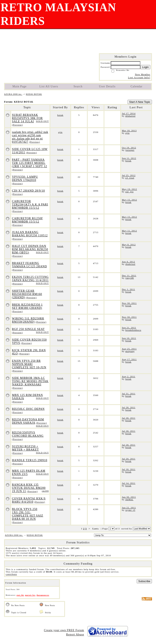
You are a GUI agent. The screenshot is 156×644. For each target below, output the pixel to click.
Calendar (137, 86)
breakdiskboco (133, 330)
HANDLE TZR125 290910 (30, 460)
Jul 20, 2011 (129, 459)
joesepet (130, 150)
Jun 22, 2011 (129, 508)
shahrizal (130, 264)
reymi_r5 (130, 510)
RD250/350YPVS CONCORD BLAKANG (28, 434)
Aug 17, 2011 (129, 359)
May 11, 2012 (129, 231)
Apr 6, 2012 (128, 262)
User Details (107, 86)
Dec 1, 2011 (128, 289)
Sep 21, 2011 (129, 328)
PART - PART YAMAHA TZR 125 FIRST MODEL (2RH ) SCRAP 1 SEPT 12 (30, 163)
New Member (143, 75)
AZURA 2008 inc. (13, 94)
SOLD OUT (42, 121)
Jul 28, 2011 (129, 407)
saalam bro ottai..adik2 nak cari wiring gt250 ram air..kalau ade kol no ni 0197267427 (30, 137)
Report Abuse (75, 635)
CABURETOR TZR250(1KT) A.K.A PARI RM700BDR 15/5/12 (30, 205)
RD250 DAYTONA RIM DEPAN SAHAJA (28, 421)
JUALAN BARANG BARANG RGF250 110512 (30, 234)
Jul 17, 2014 (129, 113)
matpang (130, 351)
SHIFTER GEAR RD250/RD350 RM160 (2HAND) (27, 294)
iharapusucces (43, 595)
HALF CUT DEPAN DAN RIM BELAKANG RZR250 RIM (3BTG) (30, 249)
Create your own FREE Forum (64, 630)
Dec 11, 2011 (129, 275)
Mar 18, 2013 (129, 131)
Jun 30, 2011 (129, 497)
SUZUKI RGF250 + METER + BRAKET (25, 448)
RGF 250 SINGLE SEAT (28, 329)
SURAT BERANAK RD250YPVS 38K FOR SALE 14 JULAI (27, 118)
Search (78, 86)
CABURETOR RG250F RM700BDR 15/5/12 (27, 220)
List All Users (49, 86)
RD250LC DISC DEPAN (28, 409)
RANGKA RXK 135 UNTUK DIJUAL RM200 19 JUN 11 (29, 488)
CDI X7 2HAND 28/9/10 (28, 191)
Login (145, 67)
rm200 (45, 491)
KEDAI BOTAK (34, 94)
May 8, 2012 (129, 245)
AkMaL (129, 499)
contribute (11, 574)
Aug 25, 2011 (129, 349)
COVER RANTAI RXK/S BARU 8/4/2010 (29, 500)
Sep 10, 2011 (129, 338)
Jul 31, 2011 (129, 394)
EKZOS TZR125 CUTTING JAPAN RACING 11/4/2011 (30, 279)
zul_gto (129, 192)
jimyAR (130, 278)
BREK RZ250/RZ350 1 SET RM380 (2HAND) (27, 306)
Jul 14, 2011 (129, 483)
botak (60, 115)
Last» (96, 529)
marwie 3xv (30, 595)
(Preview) (17, 125)
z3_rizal (130, 178)
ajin (60, 132)
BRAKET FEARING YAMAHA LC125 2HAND (29, 265)
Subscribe (144, 581)
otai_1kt (20, 595)
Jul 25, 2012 (129, 175)
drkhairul (130, 116)
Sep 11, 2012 (129, 158)
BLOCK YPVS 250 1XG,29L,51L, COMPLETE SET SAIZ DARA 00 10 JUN (28, 514)
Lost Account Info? (139, 78)
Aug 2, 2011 (129, 376)
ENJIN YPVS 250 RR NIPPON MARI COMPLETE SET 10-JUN (29, 364)
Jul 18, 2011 (129, 469)
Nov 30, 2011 (129, 303)
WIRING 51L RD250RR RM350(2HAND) (28, 320)
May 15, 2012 (129, 200)
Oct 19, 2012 (129, 148)
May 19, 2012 (129, 189)
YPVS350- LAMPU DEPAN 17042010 (25, 178)
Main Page (19, 86)
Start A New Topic (140, 102)
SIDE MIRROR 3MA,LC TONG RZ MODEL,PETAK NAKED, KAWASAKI (30, 381)
